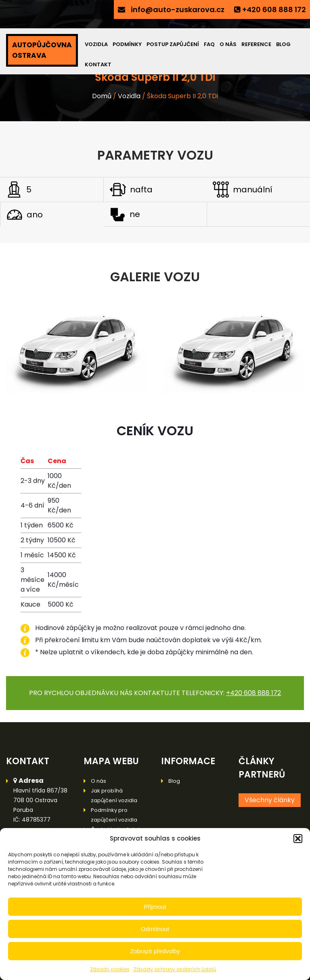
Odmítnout (155, 929)
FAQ (209, 44)
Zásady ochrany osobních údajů (175, 969)
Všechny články (270, 800)
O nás (228, 44)
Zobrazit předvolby (155, 951)
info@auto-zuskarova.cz (178, 9)
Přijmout (155, 907)
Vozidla (96, 44)
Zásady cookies (110, 969)
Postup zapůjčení (173, 44)
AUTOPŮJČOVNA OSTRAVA (42, 50)
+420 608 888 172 (274, 9)
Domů (102, 96)
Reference (256, 44)
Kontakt (98, 64)
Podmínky (127, 44)
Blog (283, 44)
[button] (298, 839)
